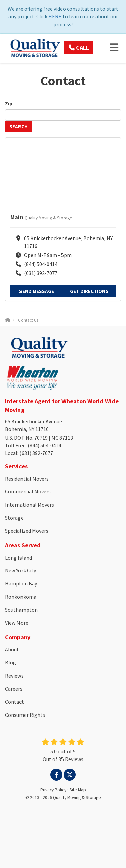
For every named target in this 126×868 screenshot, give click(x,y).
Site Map (78, 790)
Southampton (21, 610)
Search (18, 126)
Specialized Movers (27, 531)
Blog (11, 662)
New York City (20, 570)
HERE (55, 16)
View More (17, 623)
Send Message (37, 291)
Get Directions (89, 291)
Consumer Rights (25, 715)
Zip (9, 103)
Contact (14, 702)
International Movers (30, 505)
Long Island (18, 558)
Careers (14, 689)
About (12, 649)
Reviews (14, 676)
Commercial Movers (28, 491)
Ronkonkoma (21, 597)
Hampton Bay (21, 583)
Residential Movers (27, 479)
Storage (14, 518)
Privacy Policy (53, 790)
